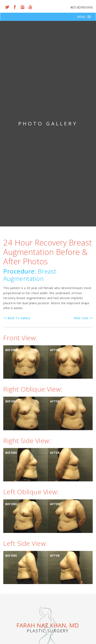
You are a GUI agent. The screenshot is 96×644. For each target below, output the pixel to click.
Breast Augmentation (30, 275)
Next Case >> (83, 318)
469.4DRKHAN (81, 7)
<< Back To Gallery (17, 318)
